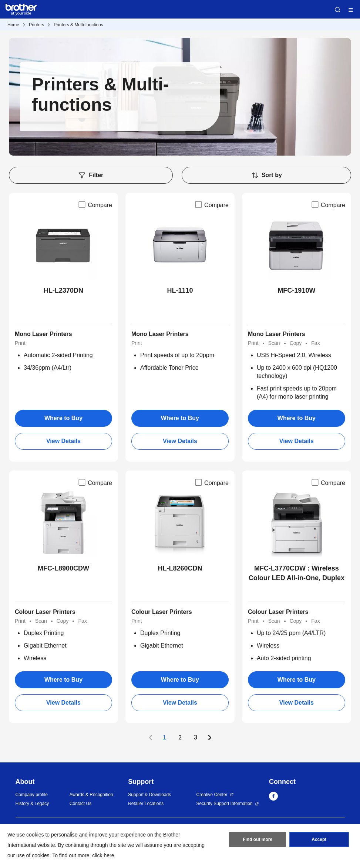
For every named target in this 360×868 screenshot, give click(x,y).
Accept (319, 839)
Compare (95, 204)
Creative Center (212, 795)
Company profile (32, 795)
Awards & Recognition (91, 795)
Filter (91, 175)
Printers (36, 25)
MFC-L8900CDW (63, 568)
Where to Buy (63, 418)
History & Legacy (32, 804)
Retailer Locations (146, 804)
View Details (63, 441)
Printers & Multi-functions (78, 25)
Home (13, 25)
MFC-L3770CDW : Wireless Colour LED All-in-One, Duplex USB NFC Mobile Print (297, 574)
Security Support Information (225, 804)
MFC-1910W (296, 290)
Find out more (258, 839)
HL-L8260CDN (180, 568)
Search (337, 10)
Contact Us (80, 804)
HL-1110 (180, 290)
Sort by (266, 175)
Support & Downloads (149, 795)
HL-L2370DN (63, 290)
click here (103, 855)
